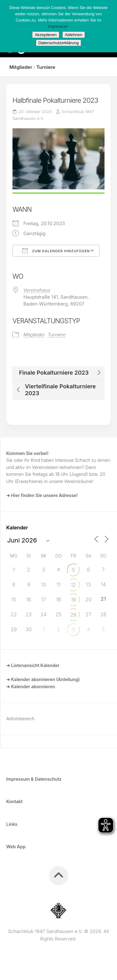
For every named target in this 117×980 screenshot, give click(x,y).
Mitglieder (21, 67)
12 (73, 585)
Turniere (46, 67)
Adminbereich (20, 719)
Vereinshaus (37, 290)
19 (73, 600)
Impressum (58, 26)
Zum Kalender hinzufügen (56, 251)
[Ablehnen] (109, 26)
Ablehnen (74, 35)
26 (73, 615)
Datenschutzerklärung (59, 43)
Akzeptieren (46, 35)
